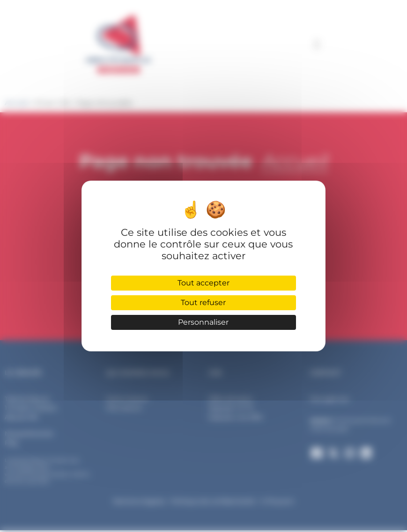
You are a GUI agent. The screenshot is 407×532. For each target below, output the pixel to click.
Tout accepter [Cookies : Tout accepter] (203, 283)
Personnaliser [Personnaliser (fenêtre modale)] (203, 322)
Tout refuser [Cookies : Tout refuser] (203, 302)
